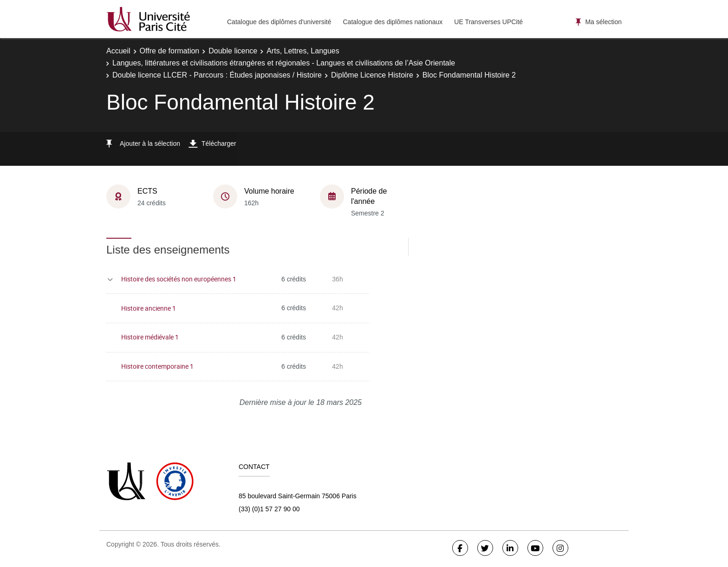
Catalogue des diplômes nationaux (393, 22)
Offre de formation (170, 51)
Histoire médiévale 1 (150, 337)
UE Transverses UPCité (488, 22)
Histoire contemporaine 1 (157, 366)
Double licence (233, 51)
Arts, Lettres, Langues (303, 51)
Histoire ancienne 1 (149, 308)
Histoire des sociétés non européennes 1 (179, 279)
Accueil (118, 51)
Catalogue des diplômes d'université (279, 22)
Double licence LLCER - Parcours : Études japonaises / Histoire (217, 75)
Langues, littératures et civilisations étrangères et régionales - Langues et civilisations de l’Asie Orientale (284, 63)
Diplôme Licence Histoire (372, 75)
